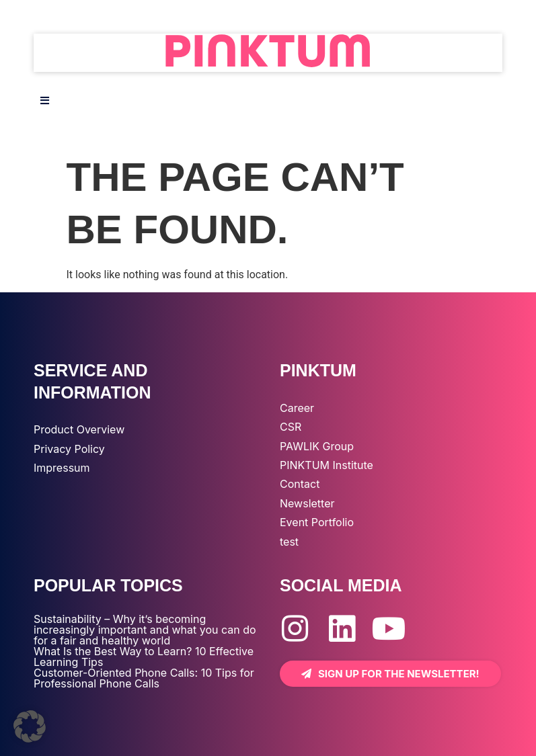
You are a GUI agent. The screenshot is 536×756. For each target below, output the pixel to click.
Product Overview (79, 429)
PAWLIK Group (317, 446)
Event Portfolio (317, 522)
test (289, 542)
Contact (300, 484)
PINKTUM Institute (327, 465)
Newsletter (307, 503)
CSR (291, 427)
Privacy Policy (69, 449)
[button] (30, 726)
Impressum (62, 468)
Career (297, 408)
